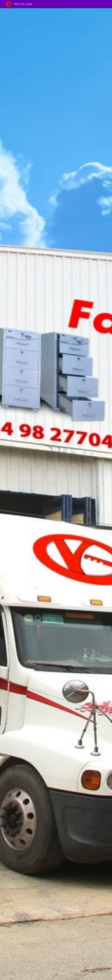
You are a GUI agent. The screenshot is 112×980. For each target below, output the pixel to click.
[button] (56, 975)
